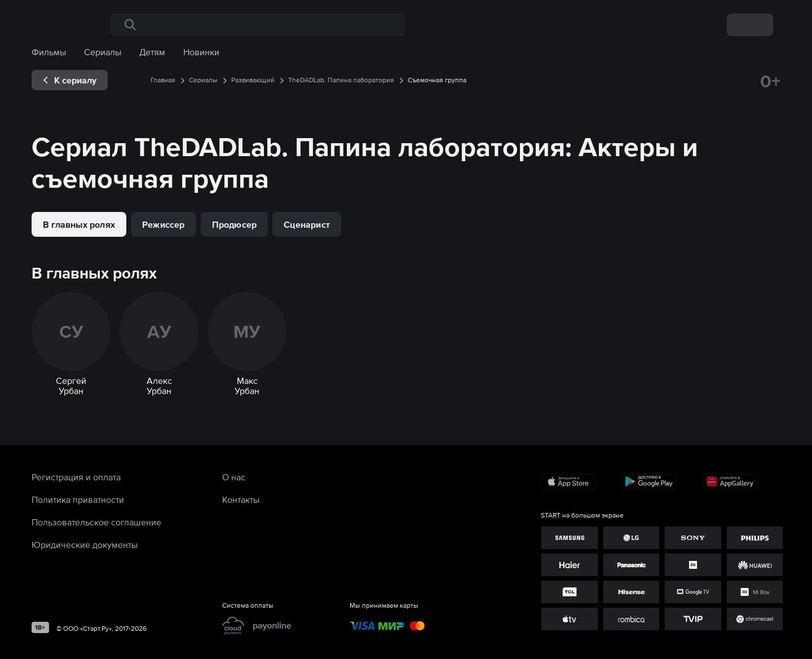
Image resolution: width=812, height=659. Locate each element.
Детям (152, 52)
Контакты (241, 499)
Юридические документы (85, 545)
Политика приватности (78, 499)
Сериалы (103, 52)
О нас (234, 477)
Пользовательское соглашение (96, 522)
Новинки (201, 52)
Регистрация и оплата (76, 477)
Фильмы (49, 52)
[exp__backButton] (70, 80)
